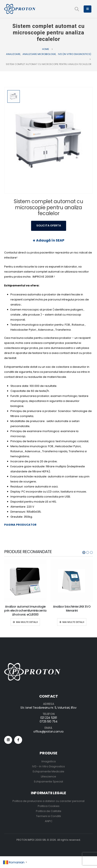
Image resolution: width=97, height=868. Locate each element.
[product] (25, 581)
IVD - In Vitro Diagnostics (48, 766)
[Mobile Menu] (88, 9)
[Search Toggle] (77, 9)
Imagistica (49, 761)
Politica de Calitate (49, 811)
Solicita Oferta (49, 225)
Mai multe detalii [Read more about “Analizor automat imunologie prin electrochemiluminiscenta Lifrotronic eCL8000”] (27, 622)
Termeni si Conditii (48, 816)
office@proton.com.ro (48, 732)
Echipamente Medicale (48, 771)
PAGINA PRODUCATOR (20, 525)
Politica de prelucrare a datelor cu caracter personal (48, 801)
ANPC (49, 821)
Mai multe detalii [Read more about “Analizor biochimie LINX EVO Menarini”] (73, 622)
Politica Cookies (49, 806)
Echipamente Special (48, 782)
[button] (84, 552)
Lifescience (48, 776)
